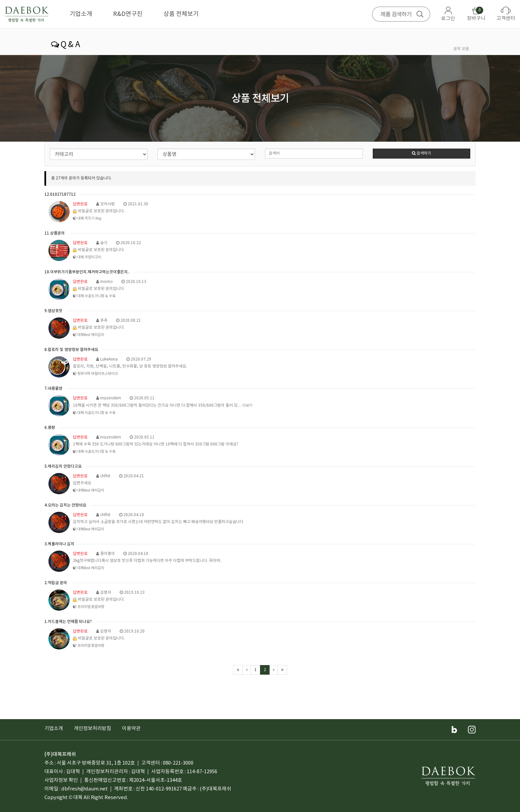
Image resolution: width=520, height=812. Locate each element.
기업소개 (81, 14)
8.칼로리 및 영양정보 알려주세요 (71, 350)
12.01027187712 (60, 195)
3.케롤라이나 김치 (59, 544)
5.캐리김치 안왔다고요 (63, 467)
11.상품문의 (55, 233)
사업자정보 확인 (61, 780)
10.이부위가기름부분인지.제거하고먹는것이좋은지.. (87, 272)
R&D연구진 (128, 14)
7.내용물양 (53, 389)
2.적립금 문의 (56, 583)
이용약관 (131, 729)
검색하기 (422, 153)
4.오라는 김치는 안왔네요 (65, 505)
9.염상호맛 (53, 311)
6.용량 (50, 428)
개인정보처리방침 (93, 729)
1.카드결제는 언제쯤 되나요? (68, 622)
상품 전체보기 (181, 14)
